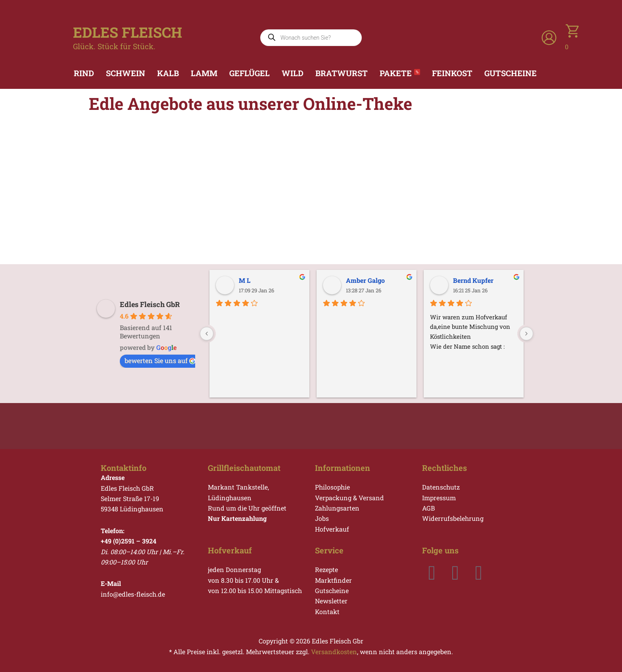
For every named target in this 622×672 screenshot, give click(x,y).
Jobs (322, 518)
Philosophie (332, 487)
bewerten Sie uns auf (160, 360)
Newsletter (331, 601)
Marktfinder (333, 580)
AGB (428, 508)
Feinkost (452, 73)
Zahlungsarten (337, 508)
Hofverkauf (332, 529)
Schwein (126, 73)
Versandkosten (334, 652)
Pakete (400, 73)
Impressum (439, 498)
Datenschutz (441, 487)
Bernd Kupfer (473, 280)
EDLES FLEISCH (128, 32)
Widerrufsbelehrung (453, 518)
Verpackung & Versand (349, 498)
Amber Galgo (365, 280)
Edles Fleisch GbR (150, 304)
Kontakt (327, 612)
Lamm (204, 73)
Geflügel (250, 73)
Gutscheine (511, 73)
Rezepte (326, 569)
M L (245, 280)
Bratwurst (342, 73)
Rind (84, 73)
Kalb (168, 73)
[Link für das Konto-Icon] (549, 38)
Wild (293, 73)
